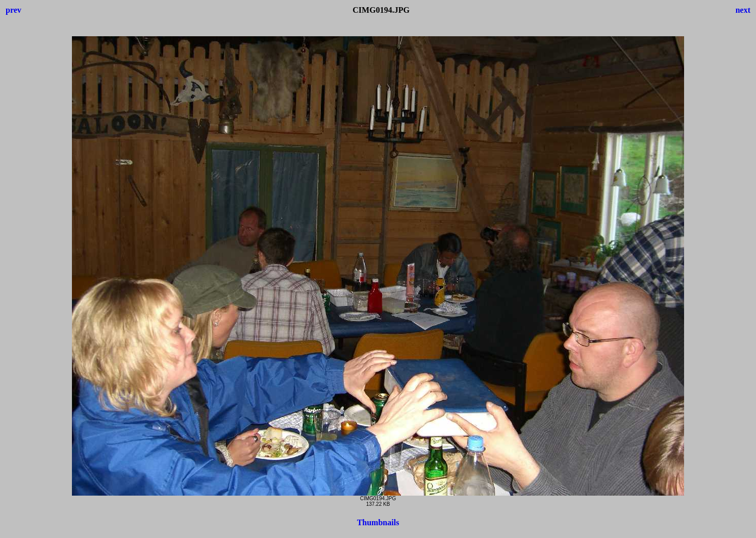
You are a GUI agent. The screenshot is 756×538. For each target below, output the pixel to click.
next (743, 10)
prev (14, 10)
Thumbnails (378, 522)
